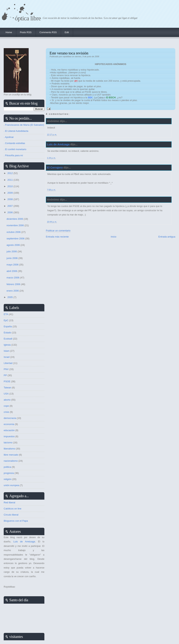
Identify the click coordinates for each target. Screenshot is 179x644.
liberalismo (9, 449)
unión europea (11, 485)
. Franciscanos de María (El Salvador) (24, 125)
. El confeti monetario (15, 149)
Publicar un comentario (58, 231)
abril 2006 (12, 271)
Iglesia (7, 345)
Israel (7, 357)
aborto (7, 400)
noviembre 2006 (16, 225)
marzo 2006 (13, 278)
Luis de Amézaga (58, 144)
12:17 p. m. (52, 135)
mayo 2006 (13, 265)
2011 (10, 180)
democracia (10, 418)
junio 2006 (13, 258)
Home (9, 32)
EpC (6, 320)
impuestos (9, 436)
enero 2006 (13, 291)
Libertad (8, 363)
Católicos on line (12, 509)
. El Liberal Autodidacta (16, 131)
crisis (6, 412)
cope (6, 406)
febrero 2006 (14, 284)
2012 (10, 173)
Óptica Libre (28, 18)
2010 (10, 186)
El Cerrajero (55, 167)
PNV (6, 369)
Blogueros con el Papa (16, 521)
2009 (10, 193)
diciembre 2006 (15, 219)
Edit (67, 32)
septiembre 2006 (16, 239)
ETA (6, 314)
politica (7, 467)
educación (9, 430)
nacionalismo (11, 461)
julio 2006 (12, 251)
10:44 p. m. (52, 222)
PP (5, 375)
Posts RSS (26, 32)
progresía (9, 473)
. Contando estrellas (14, 143)
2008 (10, 199)
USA (6, 394)
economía (9, 424)
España (8, 326)
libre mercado (11, 455)
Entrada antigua (167, 237)
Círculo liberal (11, 515)
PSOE (7, 381)
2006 (10, 212)
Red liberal (9, 502)
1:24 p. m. (51, 158)
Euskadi (8, 339)
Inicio (114, 237)
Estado (7, 333)
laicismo (8, 443)
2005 (10, 297)
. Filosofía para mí (13, 155)
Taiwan (7, 388)
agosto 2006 (14, 245)
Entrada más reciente (57, 237)
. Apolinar (9, 137)
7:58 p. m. (51, 190)
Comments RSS (48, 32)
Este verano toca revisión (69, 53)
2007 (10, 206)
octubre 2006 (14, 232)
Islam (7, 351)
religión (8, 479)
